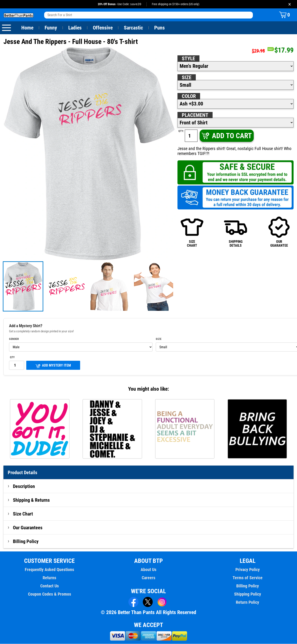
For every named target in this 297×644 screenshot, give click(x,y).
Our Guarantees (28, 528)
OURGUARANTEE (279, 232)
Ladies (75, 28)
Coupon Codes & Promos (50, 594)
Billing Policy (26, 542)
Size (187, 78)
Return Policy (248, 602)
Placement (195, 115)
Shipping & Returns (31, 500)
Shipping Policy (247, 594)
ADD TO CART (226, 136)
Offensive (103, 28)
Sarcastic (134, 28)
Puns (160, 28)
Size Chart (23, 514)
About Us (148, 570)
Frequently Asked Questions (50, 570)
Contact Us (49, 586)
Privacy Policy (247, 570)
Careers (148, 578)
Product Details (23, 473)
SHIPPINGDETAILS (236, 232)
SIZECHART (192, 232)
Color (189, 96)
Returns (50, 578)
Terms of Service (247, 578)
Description (24, 486)
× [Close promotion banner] (290, 4)
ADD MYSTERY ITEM (53, 366)
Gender (14, 339)
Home (27, 28)
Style (188, 59)
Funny (51, 28)
